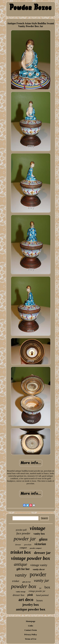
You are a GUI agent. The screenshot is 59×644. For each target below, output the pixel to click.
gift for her (23, 569)
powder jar (25, 539)
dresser (18, 545)
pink (30, 595)
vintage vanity (39, 565)
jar (40, 588)
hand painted (42, 595)
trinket (16, 581)
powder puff (21, 530)
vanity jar (41, 580)
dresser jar (42, 553)
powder (38, 574)
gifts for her (27, 582)
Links (31, 626)
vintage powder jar (37, 591)
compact (23, 548)
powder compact (36, 548)
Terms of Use (31, 639)
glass (43, 539)
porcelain (28, 545)
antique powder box (31, 609)
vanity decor (39, 569)
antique (20, 564)
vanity (21, 575)
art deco (26, 600)
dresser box (19, 595)
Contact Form (31, 630)
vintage (38, 528)
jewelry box (31, 605)
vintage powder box (31, 558)
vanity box (39, 534)
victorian (40, 544)
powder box (24, 586)
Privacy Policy (31, 634)
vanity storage (21, 592)
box (47, 587)
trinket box (21, 552)
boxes (40, 600)
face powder (23, 533)
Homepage (31, 621)
